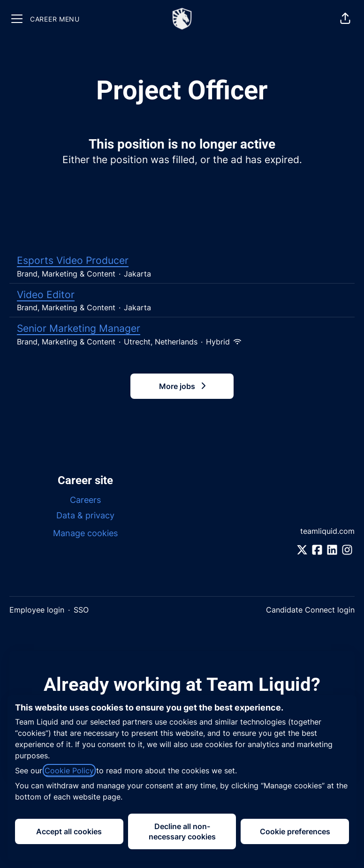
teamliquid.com (327, 531)
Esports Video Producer (182, 261)
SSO (81, 610)
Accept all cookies (69, 831)
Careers (85, 500)
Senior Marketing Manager (182, 329)
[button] (345, 19)
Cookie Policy (69, 771)
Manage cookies (85, 533)
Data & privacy (85, 515)
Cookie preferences (295, 831)
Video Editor (182, 295)
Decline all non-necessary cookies (182, 831)
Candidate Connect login (310, 610)
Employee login (37, 610)
